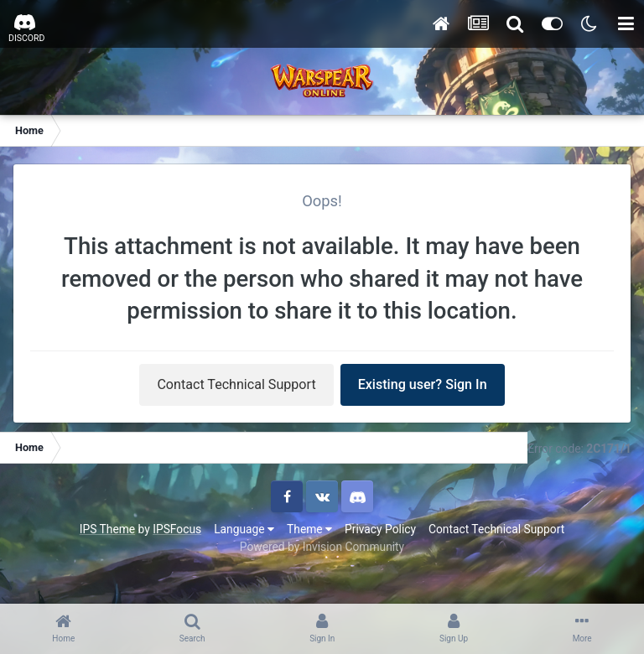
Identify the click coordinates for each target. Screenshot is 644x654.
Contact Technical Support (236, 384)
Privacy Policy (380, 529)
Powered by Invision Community (322, 547)
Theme (309, 529)
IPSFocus (177, 529)
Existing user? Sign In (423, 384)
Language (244, 529)
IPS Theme (107, 529)
